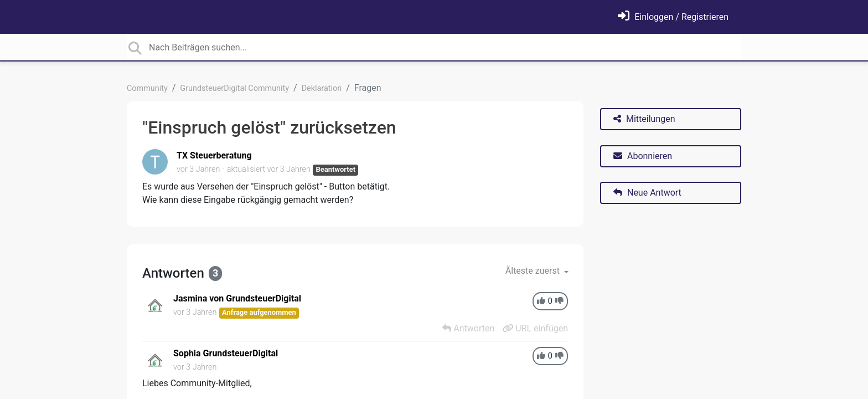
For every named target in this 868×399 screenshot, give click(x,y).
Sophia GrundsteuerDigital (226, 353)
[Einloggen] (673, 17)
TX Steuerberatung (214, 155)
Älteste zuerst (534, 271)
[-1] (559, 301)
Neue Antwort (647, 193)
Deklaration (322, 88)
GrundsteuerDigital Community (234, 88)
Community (147, 88)
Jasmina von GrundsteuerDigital (237, 298)
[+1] (541, 301)
